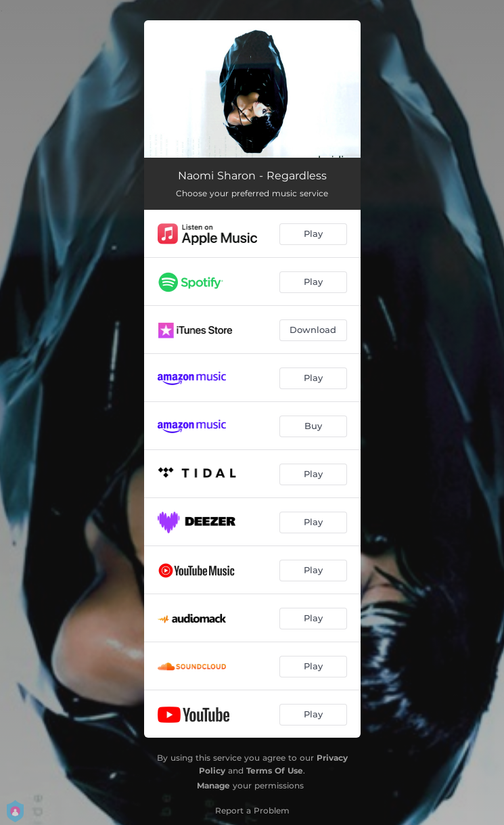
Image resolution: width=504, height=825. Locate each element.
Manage (213, 785)
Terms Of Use (275, 771)
